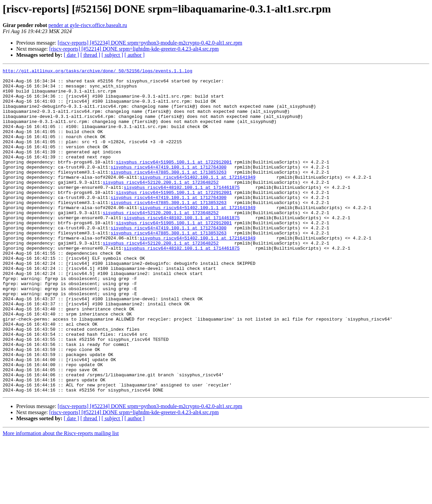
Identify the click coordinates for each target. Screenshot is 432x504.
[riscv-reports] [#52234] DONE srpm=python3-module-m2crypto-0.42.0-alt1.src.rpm (150, 43)
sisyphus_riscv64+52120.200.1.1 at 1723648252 (160, 205)
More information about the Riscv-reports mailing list (61, 498)
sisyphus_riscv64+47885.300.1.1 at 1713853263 (169, 193)
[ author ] (135, 55)
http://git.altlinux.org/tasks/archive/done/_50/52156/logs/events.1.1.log (98, 72)
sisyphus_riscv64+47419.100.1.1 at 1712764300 (169, 187)
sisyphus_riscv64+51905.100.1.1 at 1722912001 (174, 181)
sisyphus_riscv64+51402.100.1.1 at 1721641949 (198, 199)
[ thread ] (90, 55)
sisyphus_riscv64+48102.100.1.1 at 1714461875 (182, 211)
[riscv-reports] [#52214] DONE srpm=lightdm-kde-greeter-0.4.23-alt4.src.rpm (134, 49)
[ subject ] (112, 55)
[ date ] (71, 55)
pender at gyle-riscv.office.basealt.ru (88, 25)
